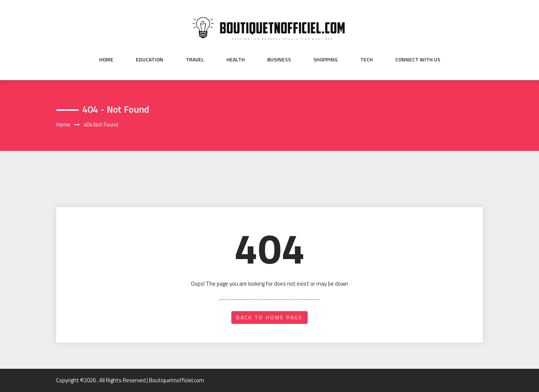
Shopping (325, 60)
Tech (366, 60)
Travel (195, 60)
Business (279, 60)
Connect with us (418, 60)
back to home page (269, 317)
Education (150, 60)
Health (236, 60)
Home (106, 60)
